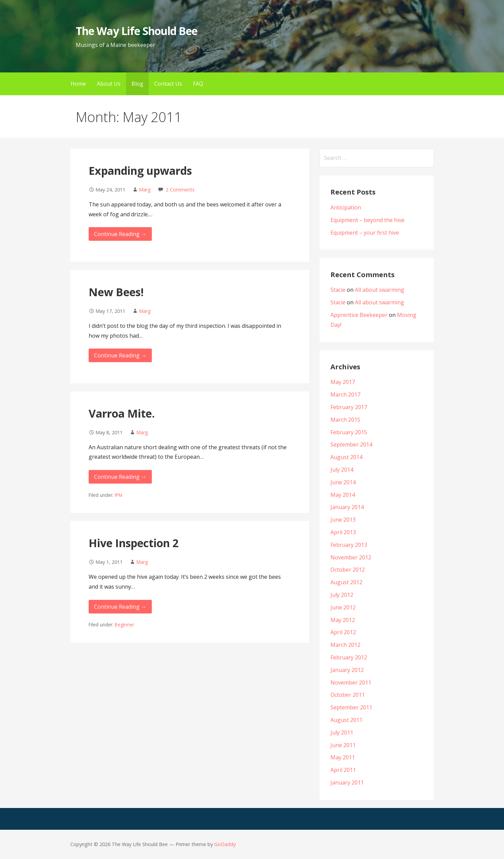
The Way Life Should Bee (137, 31)
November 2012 (351, 557)
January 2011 (347, 782)
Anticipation (346, 207)
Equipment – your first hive (365, 233)
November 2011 (351, 683)
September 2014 (351, 444)
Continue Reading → (120, 234)
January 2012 (347, 670)
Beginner (124, 625)
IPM (119, 495)
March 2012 (345, 645)
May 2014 (343, 495)
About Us (109, 84)
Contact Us (168, 84)
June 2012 (343, 607)
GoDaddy (225, 844)
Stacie (338, 290)
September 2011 (351, 707)
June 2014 (343, 482)
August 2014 (346, 457)
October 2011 (348, 695)
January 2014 (347, 507)
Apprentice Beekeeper (359, 315)
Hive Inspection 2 (134, 543)
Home (78, 84)
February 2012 (349, 657)
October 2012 (348, 570)
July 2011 (342, 732)
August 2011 (346, 720)
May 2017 (343, 382)
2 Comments (180, 190)
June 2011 (343, 745)
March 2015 (345, 420)
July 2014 (342, 470)
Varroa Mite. (122, 413)
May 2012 (343, 620)
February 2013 (349, 545)
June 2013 (343, 520)
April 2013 (343, 532)
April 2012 (343, 632)
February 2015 (349, 432)
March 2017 (345, 394)
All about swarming (380, 290)
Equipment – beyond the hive (367, 220)
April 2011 (343, 770)
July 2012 (342, 595)
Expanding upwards (140, 171)
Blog (137, 84)
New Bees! (116, 292)
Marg (145, 190)
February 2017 (349, 407)
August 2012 (346, 582)
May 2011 (343, 757)
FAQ (198, 84)
